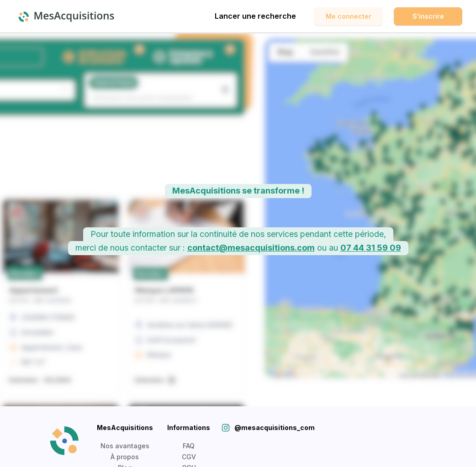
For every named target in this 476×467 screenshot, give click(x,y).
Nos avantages (125, 446)
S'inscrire (428, 16)
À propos (125, 457)
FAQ (189, 446)
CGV (189, 457)
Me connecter (349, 16)
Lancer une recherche (255, 16)
